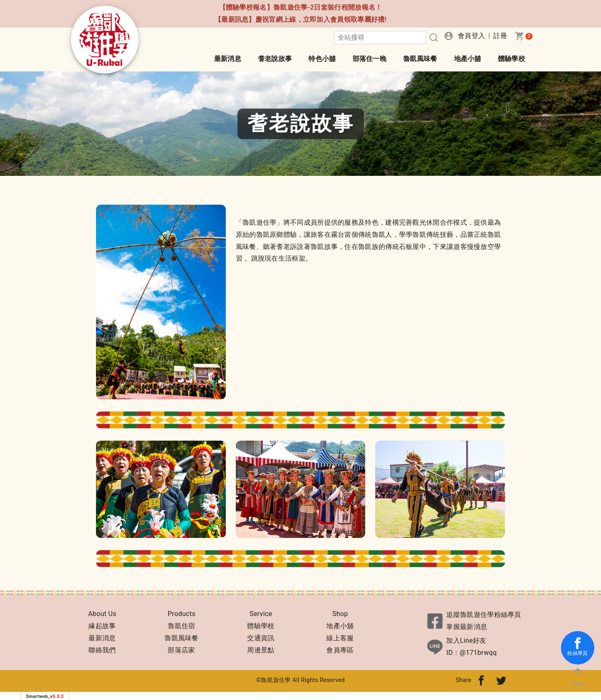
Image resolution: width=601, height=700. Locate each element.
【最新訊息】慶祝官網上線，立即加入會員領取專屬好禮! (300, 19)
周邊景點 (261, 650)
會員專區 (340, 650)
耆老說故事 (275, 59)
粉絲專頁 (577, 647)
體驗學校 (511, 59)
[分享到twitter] (501, 680)
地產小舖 (468, 59)
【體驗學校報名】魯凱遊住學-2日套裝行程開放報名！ (301, 7)
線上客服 (340, 638)
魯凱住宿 (181, 626)
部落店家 (181, 650)
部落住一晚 (370, 59)
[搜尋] (433, 38)
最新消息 (228, 59)
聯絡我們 (102, 650)
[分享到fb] (481, 680)
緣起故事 (102, 626)
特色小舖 (322, 59)
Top (578, 677)
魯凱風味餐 (420, 59)
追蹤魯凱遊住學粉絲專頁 (484, 615)
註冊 (500, 36)
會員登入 (471, 36)
